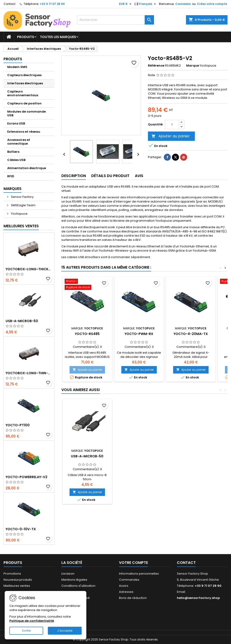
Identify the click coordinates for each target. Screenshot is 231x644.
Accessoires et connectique (19, 142)
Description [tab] (74, 176)
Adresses (126, 592)
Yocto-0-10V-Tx (21, 529)
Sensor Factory (22, 197)
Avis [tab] (139, 176)
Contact (9, 4)
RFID (11, 176)
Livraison (68, 574)
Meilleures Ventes (21, 226)
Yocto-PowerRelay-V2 (26, 477)
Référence (156, 66)
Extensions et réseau (24, 132)
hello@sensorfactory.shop (198, 598)
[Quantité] (172, 125)
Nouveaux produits (18, 580)
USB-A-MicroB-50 (22, 321)
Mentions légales (74, 580)
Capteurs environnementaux (23, 93)
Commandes (129, 580)
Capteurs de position (24, 103)
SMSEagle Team (23, 205)
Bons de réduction (133, 598)
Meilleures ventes (17, 586)
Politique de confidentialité (32, 621)
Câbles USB (16, 160)
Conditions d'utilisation (78, 586)
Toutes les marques (58, 37)
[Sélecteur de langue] (146, 4)
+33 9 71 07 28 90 (52, 4)
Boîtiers (13, 152)
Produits (26, 37)
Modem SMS (17, 67)
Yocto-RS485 (87, 334)
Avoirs (124, 586)
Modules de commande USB (26, 113)
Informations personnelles (139, 574)
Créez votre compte (212, 4)
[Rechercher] (115, 20)
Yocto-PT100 (18, 425)
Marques (12, 189)
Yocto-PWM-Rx (139, 334)
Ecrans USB (16, 123)
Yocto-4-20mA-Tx (191, 334)
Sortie (26, 631)
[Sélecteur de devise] (126, 4)
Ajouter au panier (171, 136)
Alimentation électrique (27, 168)
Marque (193, 66)
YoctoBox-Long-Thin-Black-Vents (29, 373)
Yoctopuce (19, 214)
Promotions (12, 574)
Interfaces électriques (25, 83)
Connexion (183, 4)
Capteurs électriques (24, 75)
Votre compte (133, 563)
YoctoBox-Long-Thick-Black (29, 269)
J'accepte (65, 631)
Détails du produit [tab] (110, 176)
